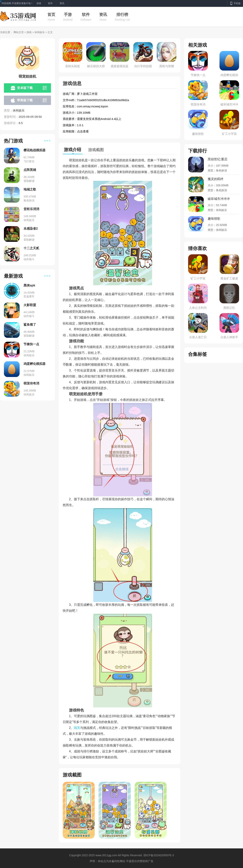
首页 (51, 14)
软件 (86, 14)
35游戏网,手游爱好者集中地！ (17, 3)
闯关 (77, 728)
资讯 (103, 14)
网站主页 (19, 32)
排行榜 (122, 14)
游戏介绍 (73, 150)
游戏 (29, 32)
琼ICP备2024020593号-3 (159, 855)
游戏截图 (96, 150)
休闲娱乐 (40, 32)
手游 (68, 14)
